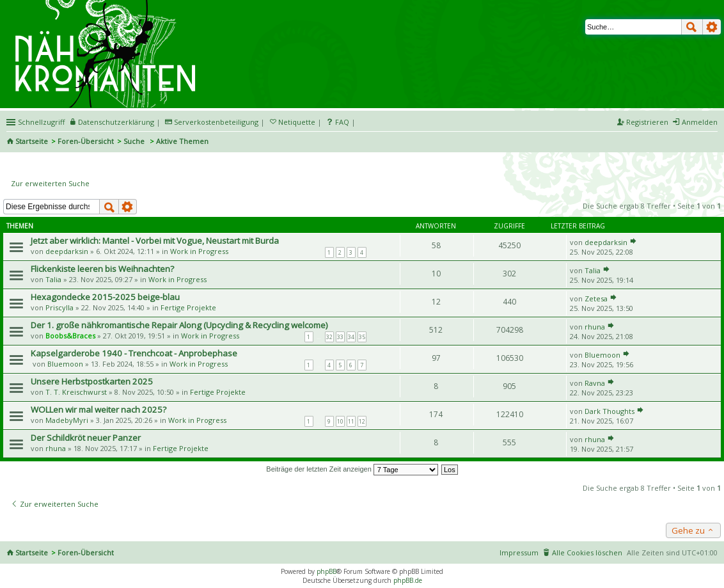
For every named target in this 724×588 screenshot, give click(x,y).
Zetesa (596, 298)
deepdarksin (67, 251)
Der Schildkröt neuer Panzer (86, 438)
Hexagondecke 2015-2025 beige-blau (105, 297)
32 (329, 337)
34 (351, 337)
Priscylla (59, 307)
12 (362, 421)
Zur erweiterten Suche (50, 183)
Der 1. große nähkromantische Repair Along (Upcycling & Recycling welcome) (179, 325)
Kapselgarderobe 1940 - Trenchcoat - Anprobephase (134, 353)
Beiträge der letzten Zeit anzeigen (352, 469)
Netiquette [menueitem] (297, 122)
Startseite (32, 141)
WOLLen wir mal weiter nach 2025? (98, 409)
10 (340, 421)
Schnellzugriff (41, 122)
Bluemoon (65, 364)
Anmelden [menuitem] (700, 122)
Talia (53, 279)
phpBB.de (408, 580)
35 (362, 337)
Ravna (595, 383)
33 (340, 337)
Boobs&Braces (70, 336)
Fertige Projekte (188, 307)
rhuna (595, 327)
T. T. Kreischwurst (76, 392)
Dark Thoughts (610, 411)
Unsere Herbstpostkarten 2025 (92, 381)
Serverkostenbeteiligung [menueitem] (216, 122)
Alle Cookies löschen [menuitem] (587, 552)
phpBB (327, 571)
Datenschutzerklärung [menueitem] (116, 122)
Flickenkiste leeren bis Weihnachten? (102, 269)
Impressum (519, 552)
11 (351, 421)
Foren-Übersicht (86, 141)
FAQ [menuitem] (342, 122)
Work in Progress (199, 251)
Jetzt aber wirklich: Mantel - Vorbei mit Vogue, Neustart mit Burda (155, 241)
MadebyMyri (67, 420)
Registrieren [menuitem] (647, 122)
